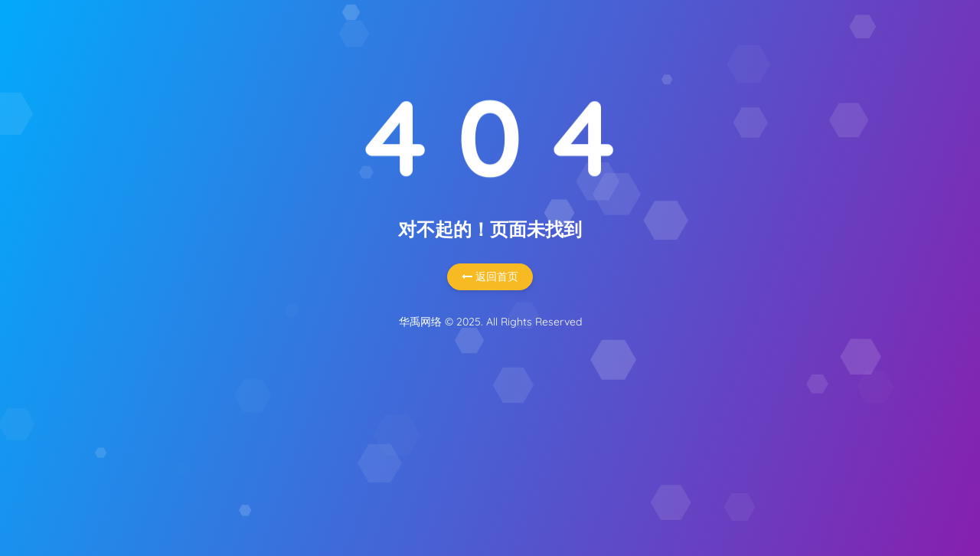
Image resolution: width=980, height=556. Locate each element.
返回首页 (490, 276)
